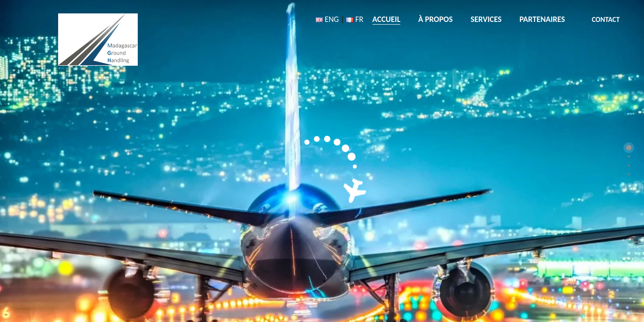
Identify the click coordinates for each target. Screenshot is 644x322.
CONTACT (606, 19)
